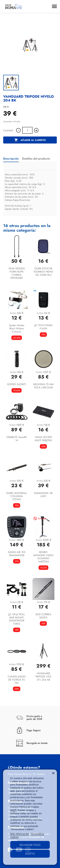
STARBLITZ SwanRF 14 (17, 439)
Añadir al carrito (30, 140)
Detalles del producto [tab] (36, 159)
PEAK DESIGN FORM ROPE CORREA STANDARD (17, 273)
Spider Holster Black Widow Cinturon (17, 328)
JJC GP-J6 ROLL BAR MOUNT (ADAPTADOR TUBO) (17, 619)
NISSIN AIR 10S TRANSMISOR (17, 554)
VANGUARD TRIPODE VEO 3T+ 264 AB (43, 677)
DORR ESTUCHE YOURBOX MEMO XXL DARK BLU (43, 272)
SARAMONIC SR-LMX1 (43, 495)
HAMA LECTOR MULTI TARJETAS (43, 439)
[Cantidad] (27, 130)
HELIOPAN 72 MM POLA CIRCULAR (43, 386)
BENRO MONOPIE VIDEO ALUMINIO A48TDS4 (43, 557)
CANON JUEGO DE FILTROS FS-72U (17, 680)
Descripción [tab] (11, 159)
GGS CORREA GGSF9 (43, 616)
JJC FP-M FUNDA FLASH (43, 327)
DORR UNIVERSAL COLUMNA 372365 (17, 496)
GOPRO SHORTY (17, 384)
